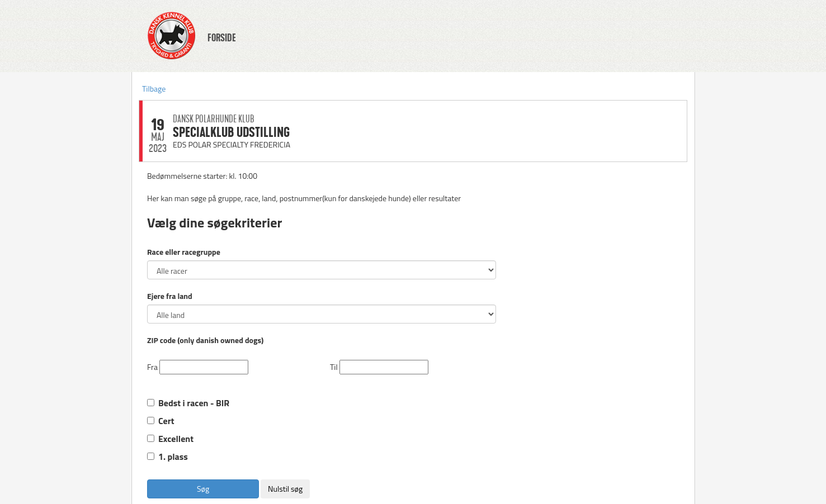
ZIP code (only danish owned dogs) (205, 340)
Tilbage (154, 89)
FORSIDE (222, 38)
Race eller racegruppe (184, 252)
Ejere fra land (170, 296)
